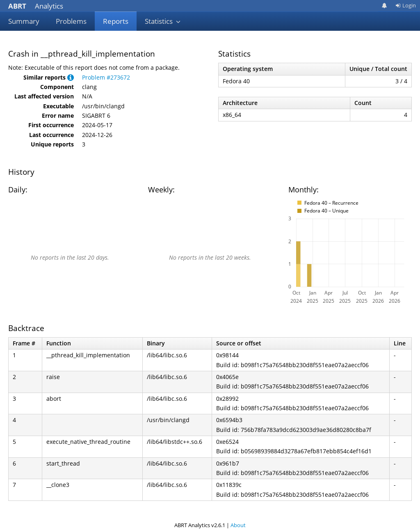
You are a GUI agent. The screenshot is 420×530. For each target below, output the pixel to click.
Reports (116, 21)
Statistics (163, 21)
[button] (71, 77)
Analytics (36, 6)
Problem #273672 (106, 77)
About (238, 525)
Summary (24, 21)
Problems (71, 21)
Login (406, 5)
